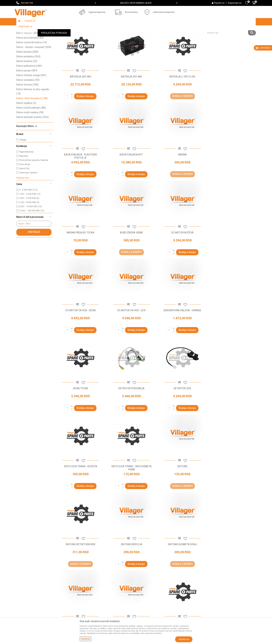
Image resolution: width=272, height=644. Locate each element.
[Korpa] (254, 5)
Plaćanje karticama (148, 579)
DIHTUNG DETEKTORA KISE (182, 412)
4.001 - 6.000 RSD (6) (29, 224)
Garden (48, 29)
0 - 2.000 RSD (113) (28, 215)
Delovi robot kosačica (32, 124)
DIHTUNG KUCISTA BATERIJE (232, 489)
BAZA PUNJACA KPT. (80, 179)
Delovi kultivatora (29, 91)
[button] (230, 22)
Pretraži (34, 257)
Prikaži (210, 36)
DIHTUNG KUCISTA (181, 489)
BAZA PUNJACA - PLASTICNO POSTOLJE (232, 103)
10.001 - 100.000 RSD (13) (32, 236)
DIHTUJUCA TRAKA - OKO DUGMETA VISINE (80, 413)
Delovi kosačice (29, 44)
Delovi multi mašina (30, 138)
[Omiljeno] (247, 3)
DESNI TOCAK (80, 334)
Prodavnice (83, 555)
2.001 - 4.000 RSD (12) (30, 219)
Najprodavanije (26, 177)
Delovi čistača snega (31, 101)
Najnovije (24, 181)
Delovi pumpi (27, 96)
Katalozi (81, 574)
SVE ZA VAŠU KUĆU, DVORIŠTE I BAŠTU (136, 3)
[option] (136, 3)
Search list (24, 194)
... (166, 520)
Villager (23, 165)
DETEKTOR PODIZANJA (131, 334)
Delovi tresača (26, 54)
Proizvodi (37, 29)
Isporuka (142, 564)
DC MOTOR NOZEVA (80, 257)
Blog (79, 579)
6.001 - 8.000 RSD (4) (29, 228)
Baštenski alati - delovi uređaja (87, 29)
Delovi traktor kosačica (33, 49)
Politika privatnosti (148, 555)
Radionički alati (62, 29)
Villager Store (23, 29)
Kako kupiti (144, 560)
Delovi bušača (27, 86)
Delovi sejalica (26, 128)
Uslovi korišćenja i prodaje (152, 550)
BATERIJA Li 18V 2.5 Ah (182, 102)
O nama (81, 550)
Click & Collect (145, 569)
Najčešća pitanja (86, 569)
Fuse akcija (25, 190)
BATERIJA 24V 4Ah (131, 102)
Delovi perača (27, 77)
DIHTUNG (131, 412)
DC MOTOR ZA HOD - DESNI (131, 257)
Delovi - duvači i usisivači (34, 72)
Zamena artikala (147, 603)
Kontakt (81, 564)
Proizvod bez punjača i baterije (34, 185)
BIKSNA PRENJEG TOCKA (181, 179)
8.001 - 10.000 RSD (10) (30, 232)
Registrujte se (235, 3)
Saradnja (82, 560)
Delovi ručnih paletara (31, 133)
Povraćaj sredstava (148, 598)
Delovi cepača (27, 58)
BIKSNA (131, 179)
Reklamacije (144, 594)
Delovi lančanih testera (32, 142)
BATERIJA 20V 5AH (80, 102)
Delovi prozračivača (30, 63)
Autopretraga (160, 36)
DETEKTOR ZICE (181, 334)
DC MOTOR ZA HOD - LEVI (181, 257)
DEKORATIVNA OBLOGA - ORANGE (232, 257)
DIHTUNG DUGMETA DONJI (80, 489)
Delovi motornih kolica (31, 68)
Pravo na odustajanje (149, 589)
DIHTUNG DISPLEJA (232, 412)
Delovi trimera (27, 110)
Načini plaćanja (146, 574)
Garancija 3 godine (28, 198)
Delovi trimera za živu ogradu (33, 117)
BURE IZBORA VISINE (232, 179)
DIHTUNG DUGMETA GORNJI (131, 489)
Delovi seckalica (28, 105)
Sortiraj (176, 36)
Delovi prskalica (28, 82)
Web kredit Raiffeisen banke (153, 584)
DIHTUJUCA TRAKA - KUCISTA (232, 334)
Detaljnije (86, 639)
